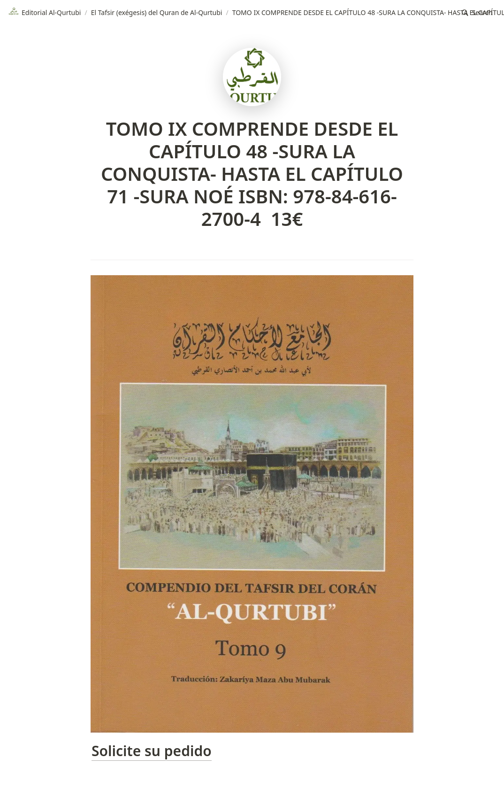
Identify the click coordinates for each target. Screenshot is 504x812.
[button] (477, 13)
